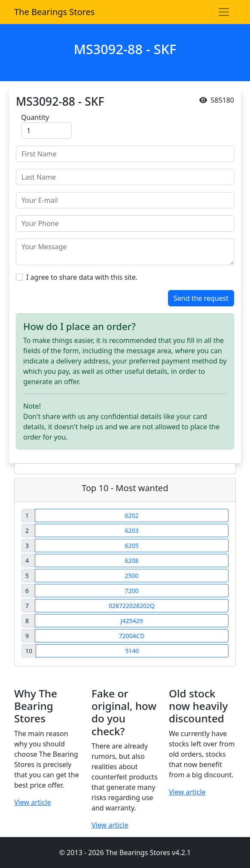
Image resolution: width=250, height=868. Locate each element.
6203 (131, 530)
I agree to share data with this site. (82, 277)
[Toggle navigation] (224, 12)
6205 (131, 546)
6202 (131, 515)
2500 (131, 576)
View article (33, 802)
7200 (131, 591)
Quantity (35, 117)
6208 (131, 561)
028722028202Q (132, 606)
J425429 (132, 621)
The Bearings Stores (54, 12)
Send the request (201, 298)
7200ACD (132, 636)
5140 (132, 651)
